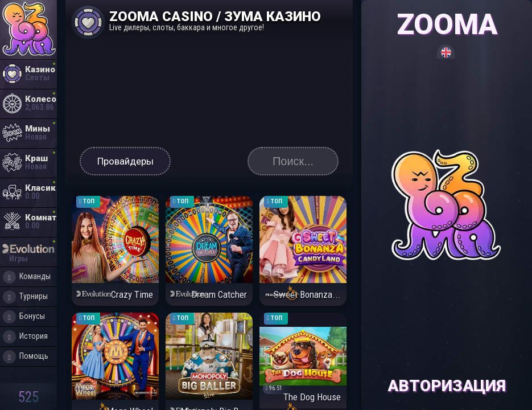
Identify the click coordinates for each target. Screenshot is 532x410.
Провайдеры (125, 161)
